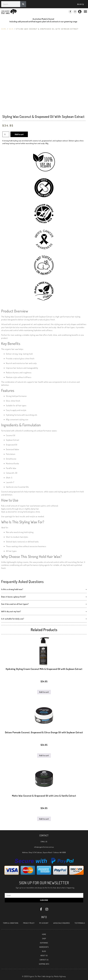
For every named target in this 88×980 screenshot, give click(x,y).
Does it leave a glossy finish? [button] (44, 597)
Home (4, 29)
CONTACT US (44, 960)
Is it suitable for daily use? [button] (44, 619)
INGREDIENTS (44, 947)
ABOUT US (44, 955)
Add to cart (19, 134)
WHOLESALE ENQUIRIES (62, 923)
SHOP (44, 939)
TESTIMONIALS (80, 923)
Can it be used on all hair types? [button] (44, 604)
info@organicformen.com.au (44, 847)
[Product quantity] (6, 134)
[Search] (23, 4)
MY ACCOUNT (44, 923)
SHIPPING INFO (44, 964)
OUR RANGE (44, 943)
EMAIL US (44, 842)
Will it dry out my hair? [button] (44, 611)
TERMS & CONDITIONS (11, 923)
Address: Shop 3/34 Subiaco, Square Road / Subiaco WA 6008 (44, 852)
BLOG (44, 951)
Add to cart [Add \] (44, 692)
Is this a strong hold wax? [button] (44, 589)
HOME (44, 934)
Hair (11, 29)
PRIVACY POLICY (29, 923)
